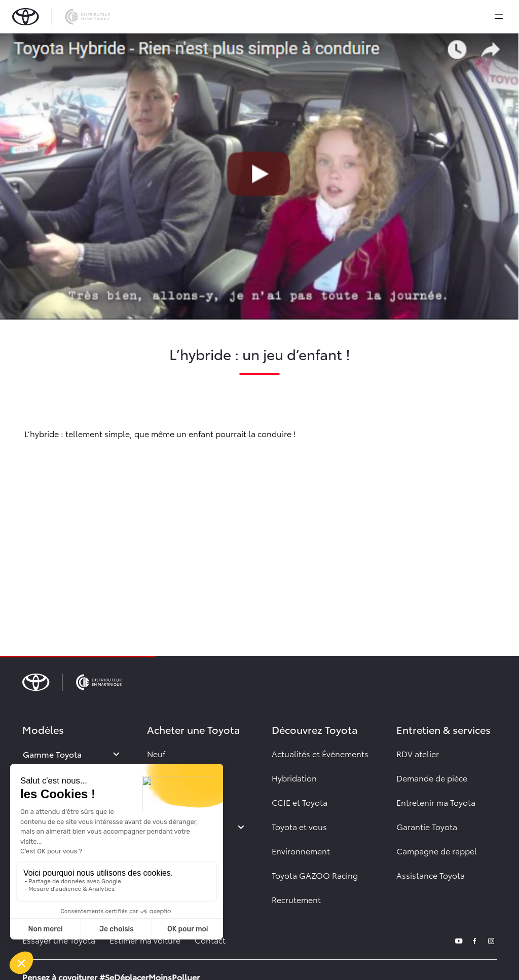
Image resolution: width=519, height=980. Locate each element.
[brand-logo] (61, 17)
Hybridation (294, 778)
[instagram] (491, 940)
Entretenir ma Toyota (436, 802)
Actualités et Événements (320, 753)
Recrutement (296, 899)
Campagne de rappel (437, 851)
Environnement (301, 851)
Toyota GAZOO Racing (315, 875)
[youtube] (459, 940)
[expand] (499, 17)
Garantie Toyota (427, 826)
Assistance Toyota (431, 875)
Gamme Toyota (52, 754)
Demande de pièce (432, 778)
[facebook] (475, 940)
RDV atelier (418, 753)
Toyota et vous (299, 826)
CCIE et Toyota (300, 802)
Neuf (156, 753)
